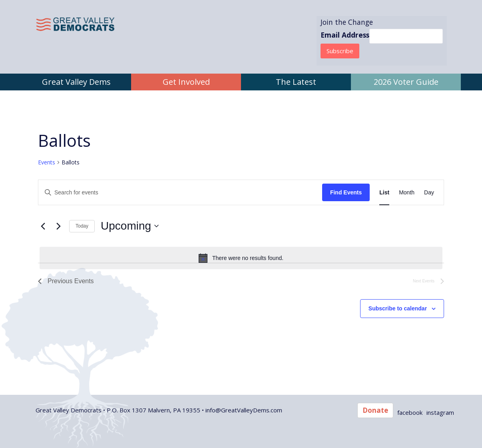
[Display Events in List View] (384, 193)
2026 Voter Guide (406, 82)
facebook (410, 412)
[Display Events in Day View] (429, 193)
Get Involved (186, 82)
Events (47, 162)
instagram (440, 412)
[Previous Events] (43, 226)
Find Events (346, 192)
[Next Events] (58, 226)
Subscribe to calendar (398, 308)
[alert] (241, 258)
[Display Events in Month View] (407, 193)
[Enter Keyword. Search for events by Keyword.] (180, 193)
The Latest (296, 82)
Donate (375, 410)
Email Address (345, 35)
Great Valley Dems (76, 82)
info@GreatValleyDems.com (244, 410)
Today (82, 226)
